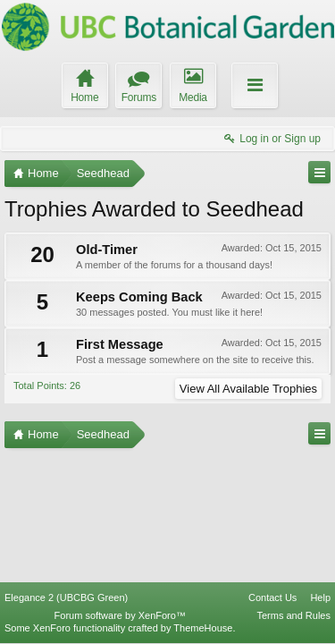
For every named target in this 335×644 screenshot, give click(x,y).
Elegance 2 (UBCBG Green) (66, 597)
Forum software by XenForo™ (120, 615)
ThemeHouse (203, 628)
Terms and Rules (293, 615)
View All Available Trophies (248, 389)
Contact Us (272, 597)
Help (320, 597)
